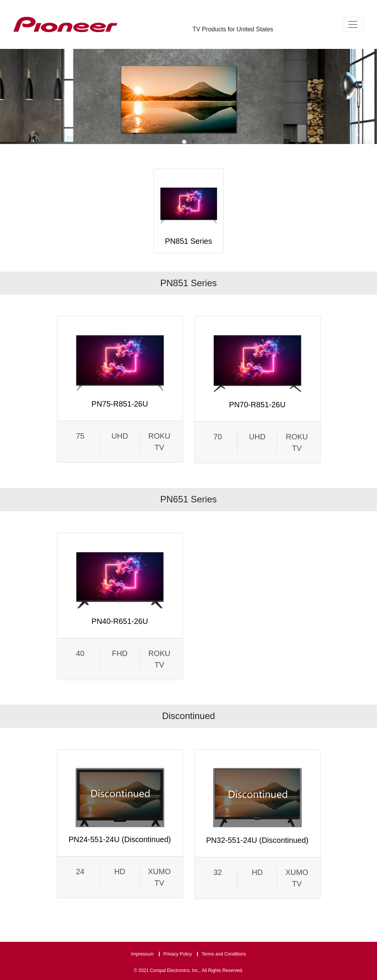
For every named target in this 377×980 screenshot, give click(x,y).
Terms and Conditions (224, 954)
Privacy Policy (178, 954)
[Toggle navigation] (353, 24)
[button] (184, 142)
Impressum (142, 954)
